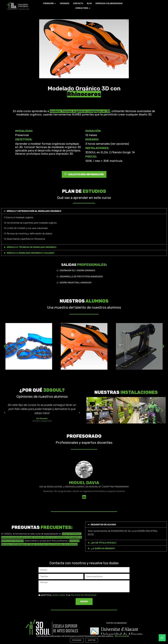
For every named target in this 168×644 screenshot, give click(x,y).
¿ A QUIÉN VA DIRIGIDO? (103, 548)
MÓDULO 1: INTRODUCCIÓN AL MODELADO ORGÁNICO (34, 211)
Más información (122, 636)
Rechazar (77, 640)
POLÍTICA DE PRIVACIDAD (84, 595)
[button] (84, 211)
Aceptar (92, 640)
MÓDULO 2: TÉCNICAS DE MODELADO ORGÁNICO (32, 247)
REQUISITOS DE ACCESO (103, 525)
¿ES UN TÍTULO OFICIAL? (104, 543)
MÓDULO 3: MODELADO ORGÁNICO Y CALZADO (31, 253)
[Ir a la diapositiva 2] (76, 371)
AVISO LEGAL (59, 595)
